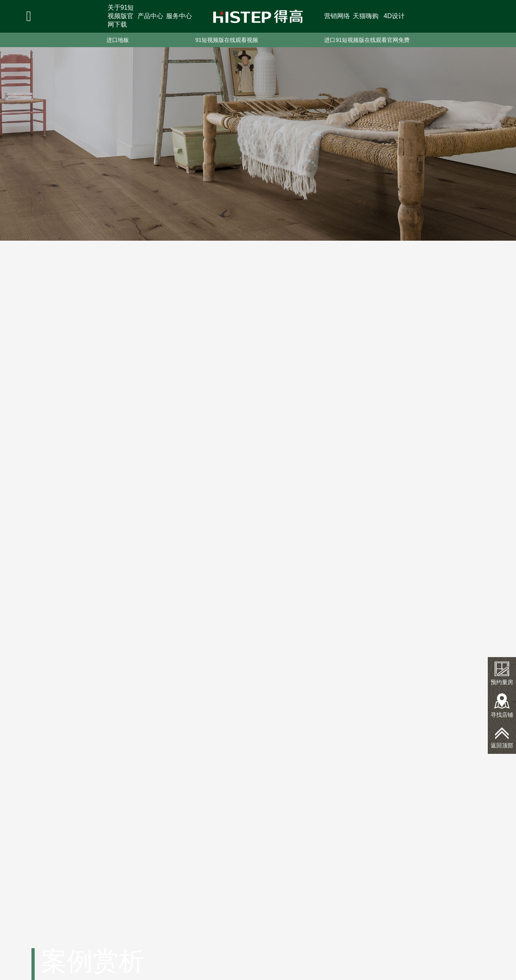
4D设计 (394, 16)
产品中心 (150, 16)
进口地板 (118, 40)
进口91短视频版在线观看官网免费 (367, 40)
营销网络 (337, 16)
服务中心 (179, 16)
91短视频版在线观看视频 (227, 40)
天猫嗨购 (366, 16)
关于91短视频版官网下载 (121, 16)
